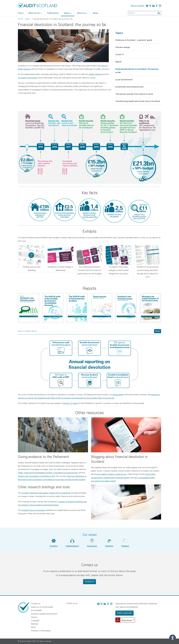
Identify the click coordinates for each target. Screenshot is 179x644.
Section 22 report (70, 403)
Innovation (92, 546)
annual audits (118, 394)
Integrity (109, 546)
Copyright (35, 620)
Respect (125, 546)
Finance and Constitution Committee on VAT (36, 476)
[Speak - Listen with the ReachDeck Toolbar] (173, 638)
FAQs (33, 627)
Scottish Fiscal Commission (33, 510)
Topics (28, 19)
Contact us (89, 582)
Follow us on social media (42, 607)
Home (20, 19)
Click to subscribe (124, 613)
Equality (54, 546)
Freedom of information (41, 631)
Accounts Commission (28, 78)
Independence (72, 546)
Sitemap (34, 624)
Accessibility (36, 610)
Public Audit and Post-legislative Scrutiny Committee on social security (48, 473)
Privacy (34, 617)
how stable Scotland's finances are (111, 474)
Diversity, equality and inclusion (44, 614)
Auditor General (95, 74)
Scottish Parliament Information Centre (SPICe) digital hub (46, 493)
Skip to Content (137, 5)
